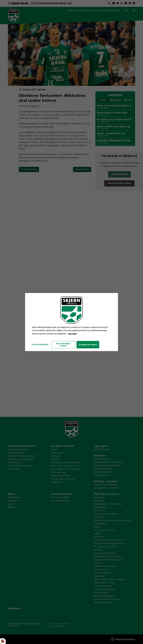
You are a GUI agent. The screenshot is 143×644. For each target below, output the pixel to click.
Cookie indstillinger (40, 344)
